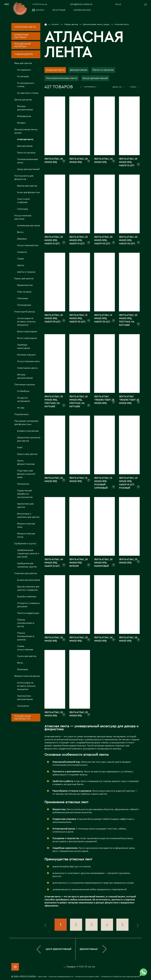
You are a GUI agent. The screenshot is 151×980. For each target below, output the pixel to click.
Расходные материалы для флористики (26, 423)
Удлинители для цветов (25, 505)
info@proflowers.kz (81, 4)
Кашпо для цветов (24, 279)
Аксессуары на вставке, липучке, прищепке (27, 322)
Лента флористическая (26, 462)
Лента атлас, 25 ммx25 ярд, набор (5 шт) (128, 162)
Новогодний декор (25, 312)
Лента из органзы (26, 153)
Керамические (25, 285)
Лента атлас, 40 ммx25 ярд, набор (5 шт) (54, 563)
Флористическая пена (26, 525)
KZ (120, 4)
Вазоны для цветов (27, 186)
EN (117, 4)
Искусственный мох (28, 245)
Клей (20, 447)
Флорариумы (24, 116)
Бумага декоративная (29, 580)
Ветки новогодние (27, 338)
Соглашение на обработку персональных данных (120, 977)
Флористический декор (27, 676)
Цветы (21, 265)
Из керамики (24, 70)
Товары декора (24, 54)
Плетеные (22, 298)
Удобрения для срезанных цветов (27, 565)
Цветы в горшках (26, 272)
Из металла (23, 76)
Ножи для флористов (28, 192)
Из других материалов (23, 399)
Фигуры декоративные (25, 108)
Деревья (22, 239)
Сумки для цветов (27, 656)
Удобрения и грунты (25, 544)
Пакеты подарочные (28, 613)
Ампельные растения (28, 226)
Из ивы (21, 408)
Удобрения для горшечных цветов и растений (28, 553)
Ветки (20, 232)
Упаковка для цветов (26, 573)
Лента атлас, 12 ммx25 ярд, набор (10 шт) (78, 318)
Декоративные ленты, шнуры (26, 131)
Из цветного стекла (28, 93)
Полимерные (24, 305)
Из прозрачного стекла (26, 85)
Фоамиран (23, 669)
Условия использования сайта (87, 977)
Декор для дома (23, 100)
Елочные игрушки (26, 355)
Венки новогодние (27, 332)
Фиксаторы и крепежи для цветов (28, 515)
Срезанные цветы (25, 27)
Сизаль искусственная (25, 648)
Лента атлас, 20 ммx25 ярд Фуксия (78, 563)
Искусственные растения (23, 217)
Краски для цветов (27, 454)
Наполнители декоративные (25, 698)
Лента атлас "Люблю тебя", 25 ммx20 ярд (104, 400)
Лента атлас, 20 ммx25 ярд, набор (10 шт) (103, 240)
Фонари (21, 123)
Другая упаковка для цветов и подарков (28, 588)
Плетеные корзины (25, 385)
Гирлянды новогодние (24, 346)
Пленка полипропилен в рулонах (26, 636)
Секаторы (22, 209)
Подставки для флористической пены (26, 474)
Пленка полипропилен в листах (26, 623)
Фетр (20, 663)
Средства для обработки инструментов (25, 494)
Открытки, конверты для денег (28, 605)
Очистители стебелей (23, 201)
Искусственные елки (28, 361)
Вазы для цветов (23, 63)
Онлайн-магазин (82, 10)
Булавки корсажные (28, 431)
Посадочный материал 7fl (23, 718)
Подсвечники (22, 414)
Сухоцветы (23, 706)
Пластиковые (24, 292)
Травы (20, 259)
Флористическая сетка (26, 535)
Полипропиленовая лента (27, 161)
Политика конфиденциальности (61, 977)
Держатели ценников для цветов (29, 439)
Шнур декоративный (28, 169)
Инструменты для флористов (24, 178)
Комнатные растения (21, 36)
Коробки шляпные (27, 597)
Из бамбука (23, 391)
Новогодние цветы (27, 368)
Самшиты (22, 252)
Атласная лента (25, 139)
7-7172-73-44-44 (40, 4)
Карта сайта (42, 977)
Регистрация (59, 10)
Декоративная (25, 146)
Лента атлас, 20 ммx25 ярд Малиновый (103, 563)
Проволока (23, 484)
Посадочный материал (23, 45)
